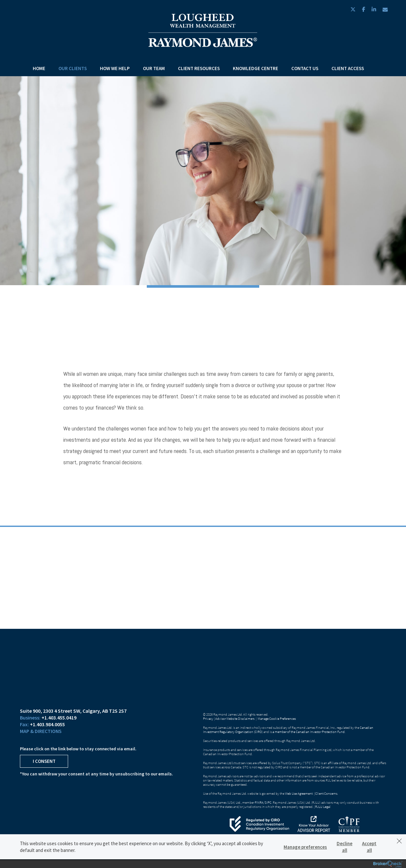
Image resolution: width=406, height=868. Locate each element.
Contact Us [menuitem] (305, 68)
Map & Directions (41, 731)
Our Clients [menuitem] (73, 68)
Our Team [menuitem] (154, 68)
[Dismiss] (399, 841)
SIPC (268, 802)
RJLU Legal (323, 807)
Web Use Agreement (299, 793)
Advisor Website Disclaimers (235, 719)
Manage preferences (305, 847)
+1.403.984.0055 (47, 724)
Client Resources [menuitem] (199, 68)
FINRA (259, 802)
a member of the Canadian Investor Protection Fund (309, 732)
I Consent (44, 761)
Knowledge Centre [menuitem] (256, 68)
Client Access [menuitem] (348, 68)
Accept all (369, 847)
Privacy (208, 719)
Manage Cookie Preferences (277, 719)
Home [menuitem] (39, 68)
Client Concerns (326, 793)
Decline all (344, 847)
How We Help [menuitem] (115, 68)
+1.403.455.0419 (59, 718)
